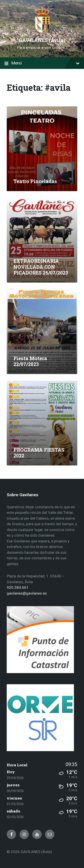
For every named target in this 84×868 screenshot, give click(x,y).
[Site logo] (42, 32)
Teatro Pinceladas (35, 181)
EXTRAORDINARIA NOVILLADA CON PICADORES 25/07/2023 (41, 267)
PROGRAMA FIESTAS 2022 (39, 453)
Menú (42, 63)
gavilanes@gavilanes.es (27, 593)
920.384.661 (18, 587)
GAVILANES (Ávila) (42, 40)
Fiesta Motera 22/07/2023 (30, 361)
